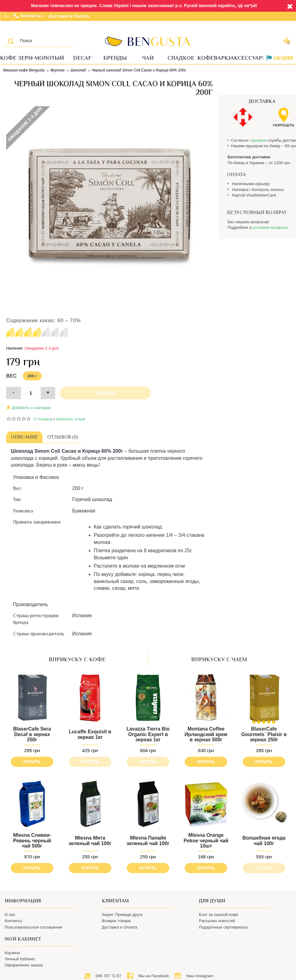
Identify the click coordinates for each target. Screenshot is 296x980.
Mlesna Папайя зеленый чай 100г (143, 838)
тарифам (258, 140)
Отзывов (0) (63, 437)
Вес (11, 376)
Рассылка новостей (217, 921)
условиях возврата (270, 227)
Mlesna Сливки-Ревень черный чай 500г (32, 838)
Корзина (12, 953)
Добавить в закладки (31, 408)
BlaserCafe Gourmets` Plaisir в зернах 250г (254, 734)
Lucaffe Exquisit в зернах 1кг (88, 734)
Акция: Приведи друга (122, 915)
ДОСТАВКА (262, 101)
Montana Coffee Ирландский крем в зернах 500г (199, 734)
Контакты (13, 921)
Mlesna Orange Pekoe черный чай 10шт (199, 838)
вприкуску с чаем (219, 659)
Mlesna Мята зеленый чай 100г (88, 838)
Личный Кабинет (20, 959)
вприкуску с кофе (77, 659)
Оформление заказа (24, 965)
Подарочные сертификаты (223, 927)
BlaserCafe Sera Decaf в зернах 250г (32, 734)
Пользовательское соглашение (33, 927)
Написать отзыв (71, 419)
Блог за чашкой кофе (219, 915)
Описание (24, 437)
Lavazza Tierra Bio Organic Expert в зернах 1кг (143, 734)
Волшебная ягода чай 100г (254, 838)
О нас (10, 915)
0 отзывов (43, 419)
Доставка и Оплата (119, 927)
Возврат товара (116, 921)
